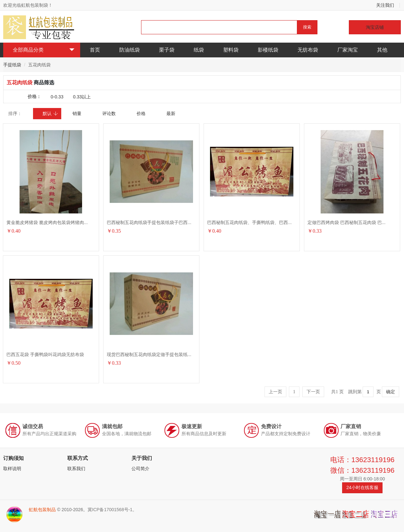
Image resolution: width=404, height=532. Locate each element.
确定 (391, 392)
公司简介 (140, 469)
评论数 (109, 113)
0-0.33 (57, 97)
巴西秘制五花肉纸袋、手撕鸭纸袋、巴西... (249, 222)
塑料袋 (231, 50)
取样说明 (12, 469)
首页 (95, 50)
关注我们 (385, 5)
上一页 (275, 392)
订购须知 (13, 458)
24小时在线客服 (362, 487)
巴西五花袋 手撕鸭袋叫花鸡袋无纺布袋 (45, 354)
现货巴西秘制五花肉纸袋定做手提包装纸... (149, 354)
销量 (77, 113)
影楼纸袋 (268, 50)
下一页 (313, 392)
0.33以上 (82, 97)
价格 (141, 113)
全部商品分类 (44, 50)
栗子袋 (167, 50)
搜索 (307, 27)
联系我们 (76, 469)
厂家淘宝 (348, 50)
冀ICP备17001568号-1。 (112, 510)
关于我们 (142, 458)
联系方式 (78, 458)
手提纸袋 (12, 65)
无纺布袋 (308, 50)
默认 (51, 113)
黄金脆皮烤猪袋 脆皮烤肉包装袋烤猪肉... (47, 222)
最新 (171, 113)
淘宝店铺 (375, 27)
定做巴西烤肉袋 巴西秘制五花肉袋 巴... (346, 222)
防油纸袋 (130, 50)
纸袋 (199, 50)
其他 (382, 50)
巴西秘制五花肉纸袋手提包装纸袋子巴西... (149, 222)
